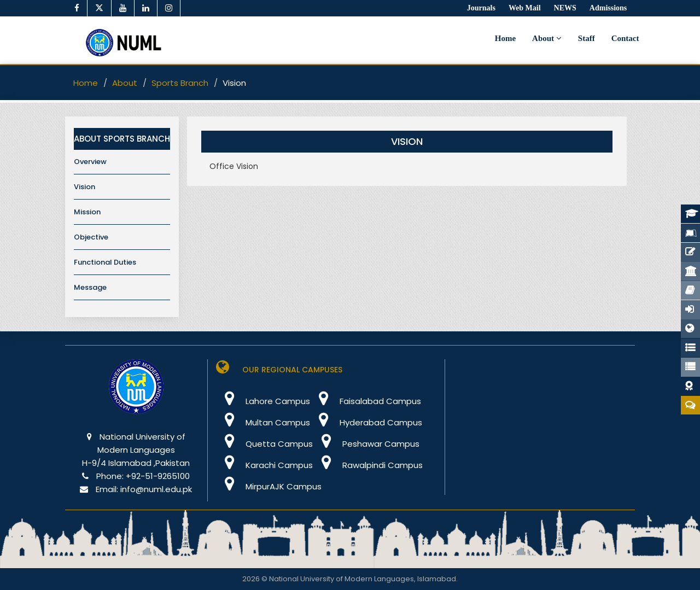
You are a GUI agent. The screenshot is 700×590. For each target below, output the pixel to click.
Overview (90, 162)
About (547, 38)
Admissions (608, 8)
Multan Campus (263, 422)
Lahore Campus (263, 401)
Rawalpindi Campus (368, 465)
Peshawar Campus (366, 444)
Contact (625, 38)
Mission (87, 212)
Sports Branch (180, 83)
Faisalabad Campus (366, 401)
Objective (91, 237)
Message (90, 287)
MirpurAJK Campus (269, 486)
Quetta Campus (264, 444)
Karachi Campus (264, 465)
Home (505, 38)
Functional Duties (105, 262)
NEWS (565, 8)
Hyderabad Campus (366, 422)
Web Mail (525, 8)
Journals (481, 8)
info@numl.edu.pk (156, 489)
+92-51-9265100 (158, 476)
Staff (587, 38)
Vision (84, 187)
